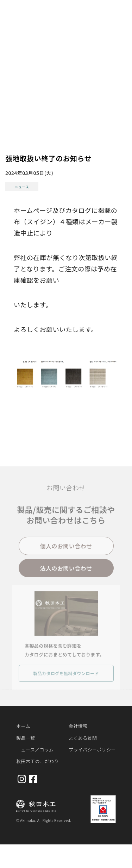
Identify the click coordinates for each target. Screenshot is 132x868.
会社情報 (78, 726)
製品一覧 (26, 738)
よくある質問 (83, 738)
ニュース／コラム (35, 750)
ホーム (14, 44)
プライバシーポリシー (92, 750)
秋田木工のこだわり (37, 761)
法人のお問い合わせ (66, 570)
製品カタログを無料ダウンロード (66, 675)
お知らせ (39, 44)
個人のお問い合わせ (66, 548)
